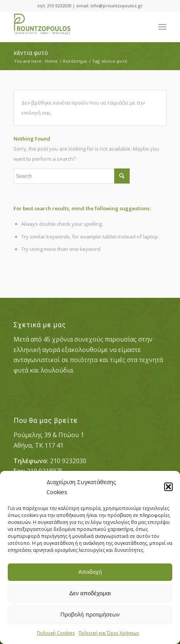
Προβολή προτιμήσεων (90, 614)
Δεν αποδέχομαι (90, 593)
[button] (168, 487)
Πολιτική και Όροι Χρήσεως (109, 633)
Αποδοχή (90, 572)
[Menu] (162, 27)
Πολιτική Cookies (56, 633)
